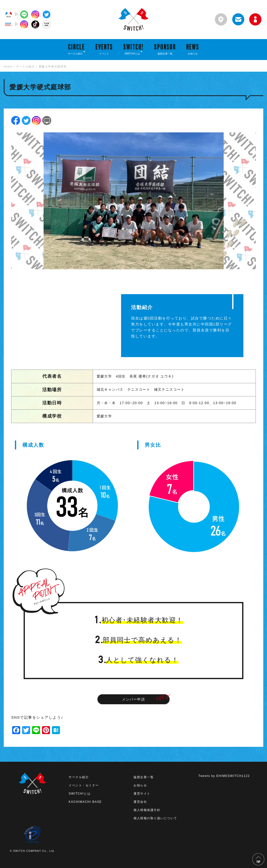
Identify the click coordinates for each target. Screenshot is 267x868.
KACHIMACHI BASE (85, 802)
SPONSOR (165, 49)
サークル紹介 (79, 777)
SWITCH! (133, 49)
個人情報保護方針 (147, 810)
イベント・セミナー (84, 785)
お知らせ (140, 785)
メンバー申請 (134, 699)
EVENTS (104, 49)
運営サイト (142, 794)
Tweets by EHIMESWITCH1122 (224, 776)
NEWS (193, 49)
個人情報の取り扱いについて (155, 818)
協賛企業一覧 (144, 777)
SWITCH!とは (80, 794)
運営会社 (140, 802)
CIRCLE (77, 49)
